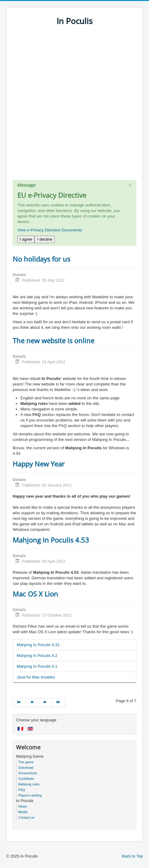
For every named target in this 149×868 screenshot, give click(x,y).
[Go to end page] (59, 703)
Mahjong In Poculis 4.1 (37, 666)
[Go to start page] (19, 703)
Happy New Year (39, 464)
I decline (45, 239)
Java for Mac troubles (36, 677)
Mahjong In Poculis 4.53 (51, 540)
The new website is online (53, 340)
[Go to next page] (46, 703)
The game (26, 762)
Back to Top (132, 856)
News (23, 806)
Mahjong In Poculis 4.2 (37, 656)
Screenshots (28, 773)
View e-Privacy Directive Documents (50, 230)
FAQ (22, 790)
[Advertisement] (74, 106)
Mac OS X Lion (35, 594)
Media (23, 812)
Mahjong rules (29, 784)
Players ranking (30, 795)
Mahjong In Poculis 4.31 (38, 645)
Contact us (26, 817)
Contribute (26, 779)
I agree (26, 239)
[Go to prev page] (32, 703)
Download (26, 768)
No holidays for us (41, 259)
